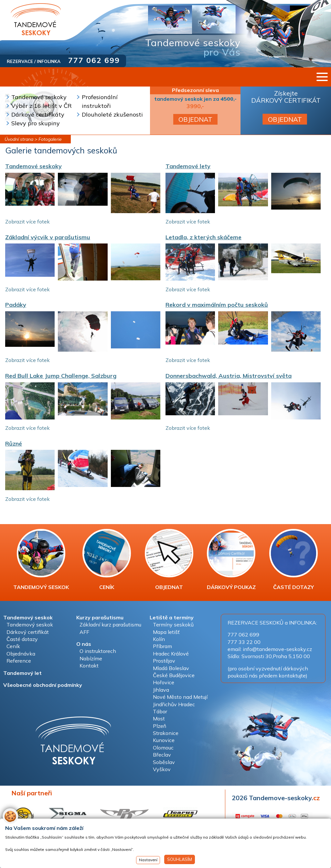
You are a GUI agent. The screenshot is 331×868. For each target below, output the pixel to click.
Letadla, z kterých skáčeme (203, 237)
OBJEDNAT (195, 119)
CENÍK (107, 560)
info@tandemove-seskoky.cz (277, 649)
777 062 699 (94, 60)
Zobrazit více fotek (27, 222)
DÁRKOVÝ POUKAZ (231, 560)
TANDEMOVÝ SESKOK (41, 560)
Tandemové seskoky (33, 166)
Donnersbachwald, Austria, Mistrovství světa (229, 376)
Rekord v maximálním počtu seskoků (217, 305)
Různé (14, 444)
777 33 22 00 (244, 642)
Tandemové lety (188, 166)
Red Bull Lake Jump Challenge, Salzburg (61, 376)
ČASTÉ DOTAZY (294, 560)
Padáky (16, 305)
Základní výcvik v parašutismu (48, 237)
